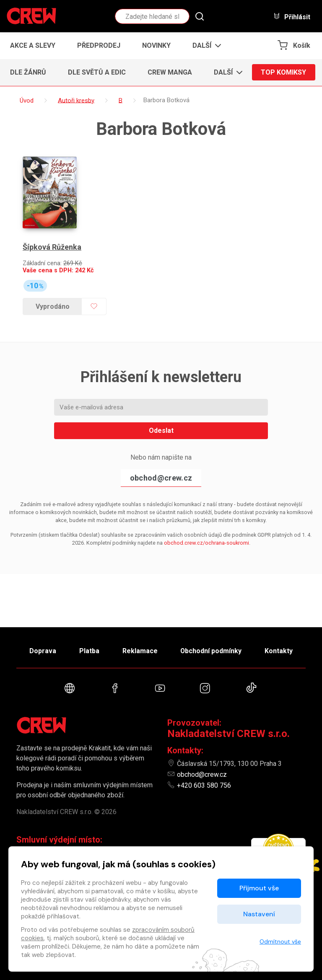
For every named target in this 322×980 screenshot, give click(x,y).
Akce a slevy (33, 45)
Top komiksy (283, 72)
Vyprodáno (53, 306)
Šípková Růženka (52, 247)
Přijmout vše (259, 888)
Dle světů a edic (97, 72)
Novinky (156, 45)
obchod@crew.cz (161, 477)
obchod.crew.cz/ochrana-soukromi (206, 543)
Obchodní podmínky (211, 650)
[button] (204, 46)
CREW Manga (170, 72)
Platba (89, 650)
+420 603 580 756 (204, 785)
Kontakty (279, 650)
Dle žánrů (28, 72)
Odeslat (161, 431)
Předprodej (99, 45)
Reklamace (140, 650)
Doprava (42, 650)
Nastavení (259, 914)
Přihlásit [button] (292, 17)
